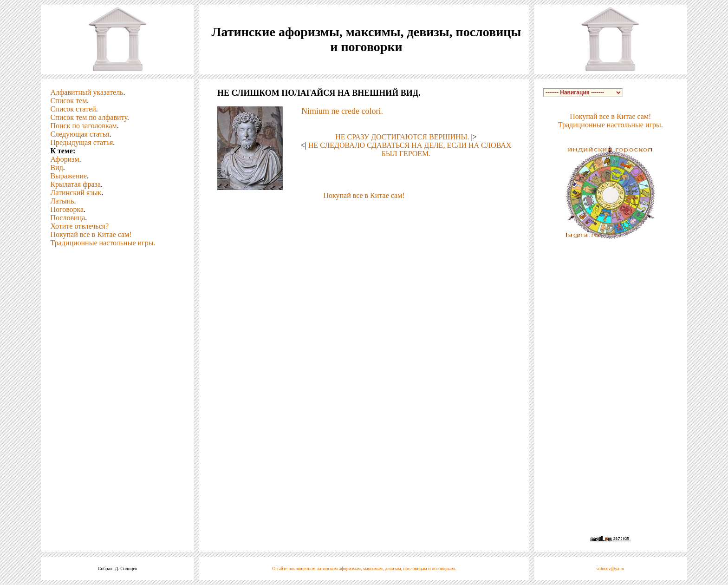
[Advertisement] (364, 214)
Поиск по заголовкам (83, 126)
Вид (56, 168)
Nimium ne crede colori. (342, 111)
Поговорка (67, 209)
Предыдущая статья (81, 142)
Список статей (73, 109)
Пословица (68, 218)
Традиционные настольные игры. (103, 243)
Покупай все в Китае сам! (91, 234)
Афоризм (65, 159)
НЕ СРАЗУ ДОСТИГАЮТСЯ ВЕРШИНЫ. (402, 137)
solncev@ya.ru (611, 569)
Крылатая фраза (75, 184)
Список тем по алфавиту (88, 117)
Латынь (62, 201)
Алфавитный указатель (87, 92)
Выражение (68, 176)
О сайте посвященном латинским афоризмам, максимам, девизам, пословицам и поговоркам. (364, 569)
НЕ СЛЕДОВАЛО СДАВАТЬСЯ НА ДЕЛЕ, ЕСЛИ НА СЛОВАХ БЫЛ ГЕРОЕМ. (410, 149)
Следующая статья (80, 134)
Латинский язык (76, 193)
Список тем (68, 101)
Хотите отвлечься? (79, 226)
